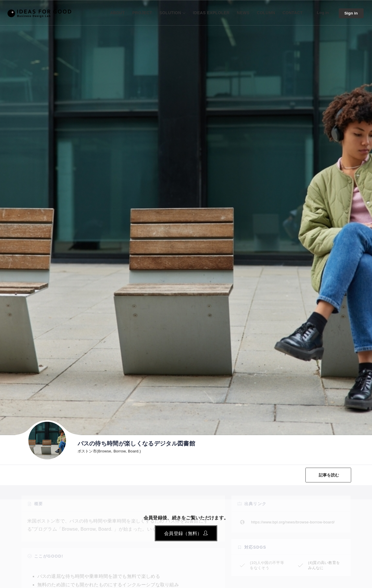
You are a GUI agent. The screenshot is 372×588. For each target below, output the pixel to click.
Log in (322, 12)
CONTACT (292, 13)
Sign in (351, 13)
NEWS (242, 13)
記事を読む (329, 475)
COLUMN (265, 13)
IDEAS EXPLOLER (210, 13)
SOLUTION (169, 13)
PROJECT (141, 13)
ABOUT (117, 13)
